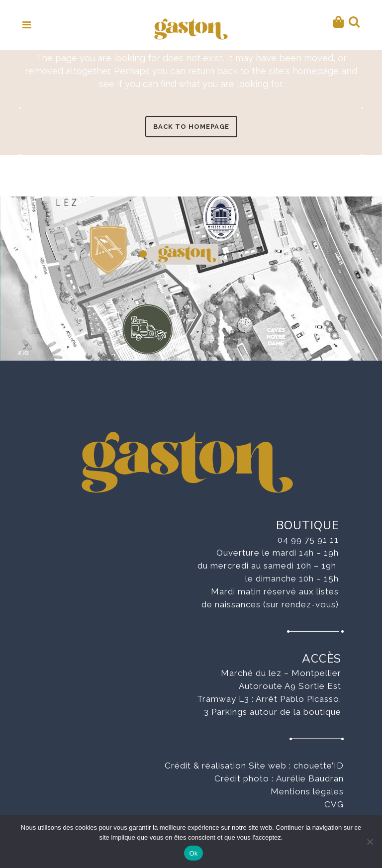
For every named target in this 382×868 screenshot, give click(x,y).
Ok (193, 853)
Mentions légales (307, 791)
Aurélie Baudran (310, 778)
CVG (334, 804)
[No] (370, 842)
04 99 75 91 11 (308, 540)
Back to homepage (191, 127)
